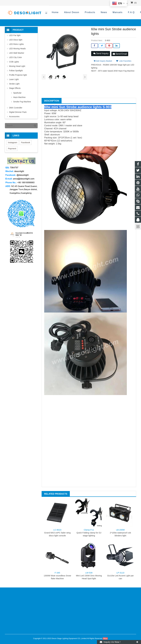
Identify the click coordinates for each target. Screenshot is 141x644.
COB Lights (14, 62)
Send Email (120, 53)
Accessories (14, 117)
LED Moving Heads (17, 49)
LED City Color (15, 57)
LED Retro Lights (16, 44)
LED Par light (15, 35)
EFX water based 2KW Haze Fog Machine (116, 70)
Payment (12, 148)
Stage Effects (15, 88)
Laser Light (14, 79)
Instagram (13, 142)
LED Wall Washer (17, 53)
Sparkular (17, 93)
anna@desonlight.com (121, 12)
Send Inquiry (101, 53)
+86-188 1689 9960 (88, 12)
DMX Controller (16, 108)
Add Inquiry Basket (103, 60)
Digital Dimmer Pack (18, 112)
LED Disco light (16, 40)
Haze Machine (19, 97)
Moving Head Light (17, 66)
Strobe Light (14, 84)
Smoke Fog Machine (22, 102)
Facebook (26, 142)
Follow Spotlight (16, 71)
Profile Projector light (18, 75)
